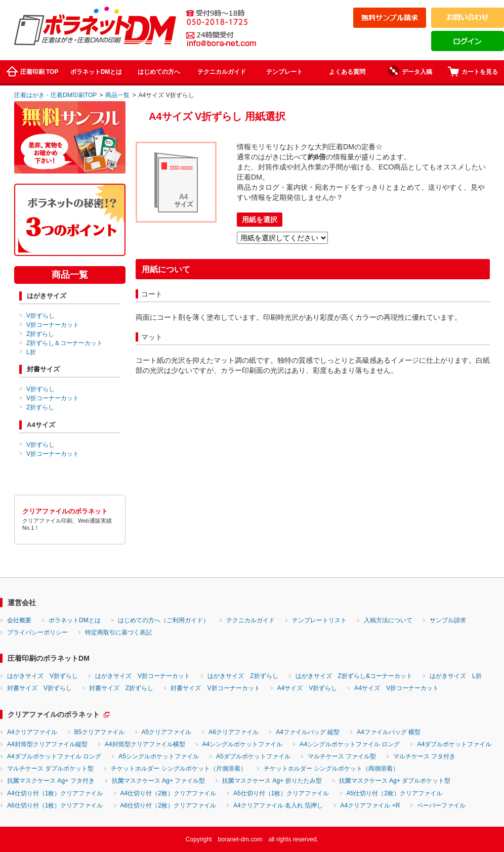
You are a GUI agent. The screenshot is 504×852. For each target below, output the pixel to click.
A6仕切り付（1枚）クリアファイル (55, 805)
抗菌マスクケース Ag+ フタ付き (51, 781)
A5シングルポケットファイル (159, 756)
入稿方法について (388, 620)
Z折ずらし (40, 334)
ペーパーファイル (441, 805)
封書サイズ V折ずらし (39, 688)
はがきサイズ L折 (456, 676)
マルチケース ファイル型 (342, 756)
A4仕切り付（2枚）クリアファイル (169, 793)
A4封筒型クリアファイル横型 (145, 744)
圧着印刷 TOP (33, 71)
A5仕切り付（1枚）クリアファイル (281, 793)
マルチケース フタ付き (424, 756)
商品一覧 (117, 95)
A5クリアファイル (167, 732)
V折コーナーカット (53, 325)
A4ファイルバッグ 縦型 (308, 732)
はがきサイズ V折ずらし (43, 676)
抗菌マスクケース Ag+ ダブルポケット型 (395, 781)
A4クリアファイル (32, 732)
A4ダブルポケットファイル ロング (54, 756)
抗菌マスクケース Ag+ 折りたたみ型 (272, 781)
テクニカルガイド (222, 72)
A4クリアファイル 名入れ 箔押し (278, 805)
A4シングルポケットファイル (243, 744)
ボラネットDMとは (96, 72)
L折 (31, 352)
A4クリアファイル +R (370, 805)
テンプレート (284, 72)
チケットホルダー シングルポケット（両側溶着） (331, 769)
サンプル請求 (448, 620)
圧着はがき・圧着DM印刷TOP (55, 95)
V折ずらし (40, 316)
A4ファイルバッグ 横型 (389, 732)
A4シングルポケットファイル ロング (350, 744)
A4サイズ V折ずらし (307, 688)
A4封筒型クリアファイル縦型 (47, 744)
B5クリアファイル (99, 732)
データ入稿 (410, 71)
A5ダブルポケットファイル (253, 756)
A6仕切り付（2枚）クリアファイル (169, 805)
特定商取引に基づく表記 (118, 632)
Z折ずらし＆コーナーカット (65, 343)
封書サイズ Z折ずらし (121, 688)
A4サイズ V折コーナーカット (396, 688)
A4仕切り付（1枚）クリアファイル (55, 793)
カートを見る (473, 71)
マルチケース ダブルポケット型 (50, 769)
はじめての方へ (159, 72)
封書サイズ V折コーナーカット (215, 688)
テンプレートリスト (319, 620)
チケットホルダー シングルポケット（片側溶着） (178, 769)
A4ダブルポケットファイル (454, 744)
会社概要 (19, 620)
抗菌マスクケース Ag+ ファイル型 (159, 781)
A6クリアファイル (234, 732)
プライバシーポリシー (37, 632)
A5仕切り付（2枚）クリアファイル (395, 793)
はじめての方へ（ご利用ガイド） (163, 620)
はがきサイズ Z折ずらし (243, 676)
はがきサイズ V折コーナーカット (143, 676)
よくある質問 (347, 72)
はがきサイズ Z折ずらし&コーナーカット (354, 676)
